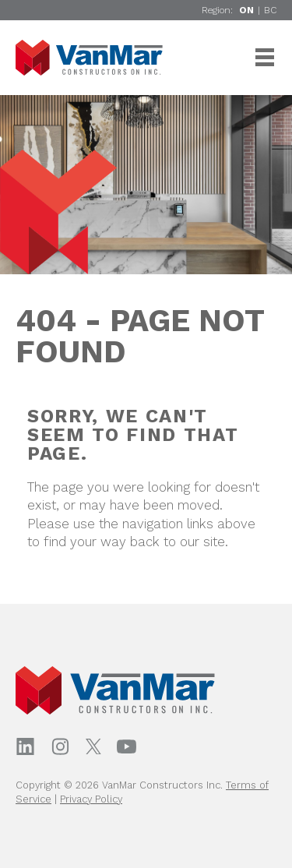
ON (246, 10)
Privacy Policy (91, 799)
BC (270, 10)
